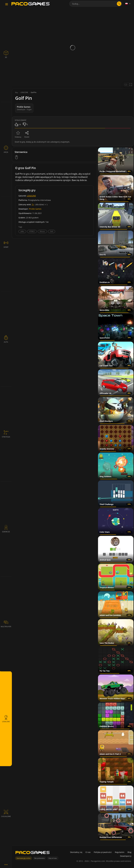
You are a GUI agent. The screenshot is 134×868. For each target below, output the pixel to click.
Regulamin (120, 852)
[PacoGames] (33, 853)
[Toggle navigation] (7, 4)
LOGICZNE (31, 196)
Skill (52, 231)
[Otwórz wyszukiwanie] (119, 4)
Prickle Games (35, 209)
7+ (33, 204)
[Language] (128, 4)
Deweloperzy (126, 856)
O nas (88, 852)
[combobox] (96, 4)
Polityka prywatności (103, 852)
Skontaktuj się (76, 852)
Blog (129, 852)
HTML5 (32, 231)
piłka (22, 231)
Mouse (42, 231)
